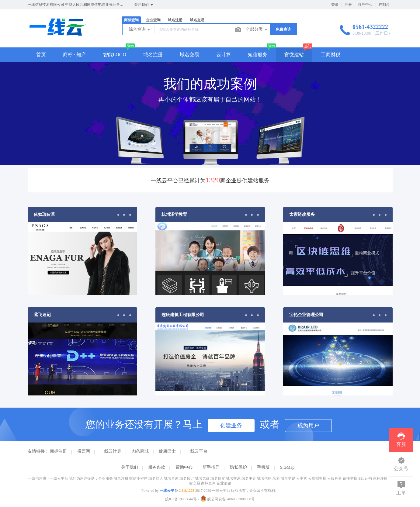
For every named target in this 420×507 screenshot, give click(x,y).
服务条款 (157, 467)
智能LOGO (115, 55)
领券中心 (365, 5)
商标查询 (131, 20)
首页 (41, 55)
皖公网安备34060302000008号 (228, 499)
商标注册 (58, 451)
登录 (335, 5)
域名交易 (197, 20)
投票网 (84, 451)
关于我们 (130, 467)
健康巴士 (167, 451)
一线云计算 (111, 451)
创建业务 (231, 426)
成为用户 (308, 426)
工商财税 (331, 55)
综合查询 (140, 30)
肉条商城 (140, 451)
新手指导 (211, 467)
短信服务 (258, 55)
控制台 (384, 5)
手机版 (263, 467)
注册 (348, 5)
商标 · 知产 (75, 55)
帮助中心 (184, 467)
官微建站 (294, 55)
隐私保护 (238, 467)
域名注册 (175, 20)
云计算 (224, 55)
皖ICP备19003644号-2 (182, 499)
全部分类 (257, 30)
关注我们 (144, 5)
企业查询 (153, 20)
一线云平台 (197, 451)
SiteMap (287, 467)
